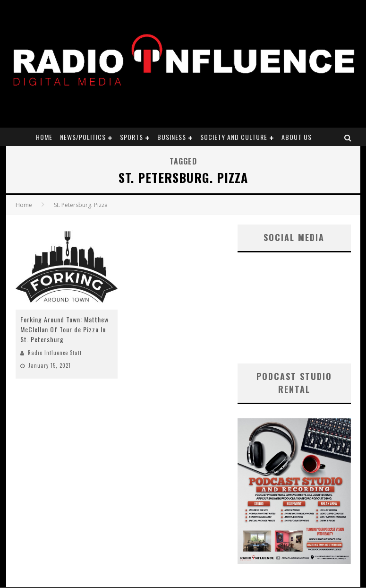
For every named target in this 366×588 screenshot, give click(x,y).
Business (172, 137)
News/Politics (83, 137)
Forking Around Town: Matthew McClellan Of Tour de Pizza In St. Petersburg (64, 329)
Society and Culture (234, 137)
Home (44, 137)
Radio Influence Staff (55, 353)
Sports (132, 137)
